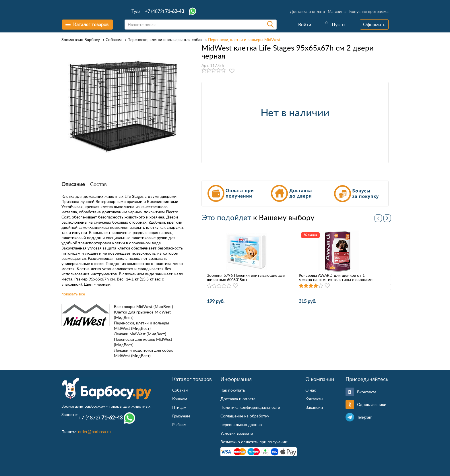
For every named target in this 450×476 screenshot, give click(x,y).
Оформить (374, 24)
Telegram (365, 417)
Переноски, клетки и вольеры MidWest (244, 39)
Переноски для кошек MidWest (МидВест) (143, 342)
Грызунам (181, 416)
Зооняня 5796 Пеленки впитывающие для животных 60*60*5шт (246, 277)
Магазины (337, 11)
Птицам (179, 407)
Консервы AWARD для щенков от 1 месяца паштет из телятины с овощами (336, 277)
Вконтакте (367, 392)
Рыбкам (179, 424)
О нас (311, 390)
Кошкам (180, 399)
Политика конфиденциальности (250, 407)
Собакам (114, 39)
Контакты (314, 399)
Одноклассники (372, 404)
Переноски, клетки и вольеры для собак (165, 39)
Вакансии (314, 407)
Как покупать (233, 390)
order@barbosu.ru (94, 432)
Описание (73, 184)
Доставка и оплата (307, 11)
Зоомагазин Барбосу (81, 39)
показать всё (73, 294)
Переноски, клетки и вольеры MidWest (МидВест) (141, 326)
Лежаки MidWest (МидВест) (140, 334)
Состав (98, 184)
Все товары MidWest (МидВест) (143, 306)
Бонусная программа (369, 11)
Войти (305, 24)
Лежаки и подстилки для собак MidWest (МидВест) (143, 353)
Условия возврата (237, 433)
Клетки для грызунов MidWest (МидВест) (142, 315)
